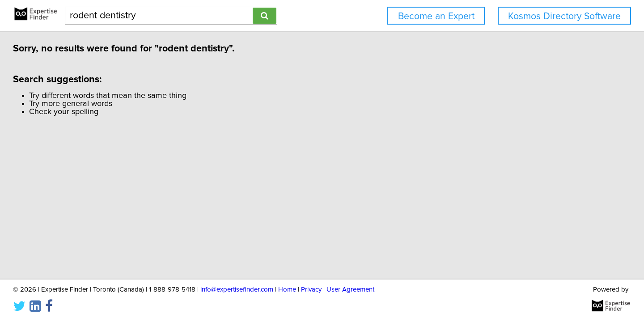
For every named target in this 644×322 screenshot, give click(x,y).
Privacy (311, 290)
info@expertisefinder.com (237, 290)
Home (287, 290)
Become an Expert (436, 16)
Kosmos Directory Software (564, 16)
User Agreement (350, 290)
